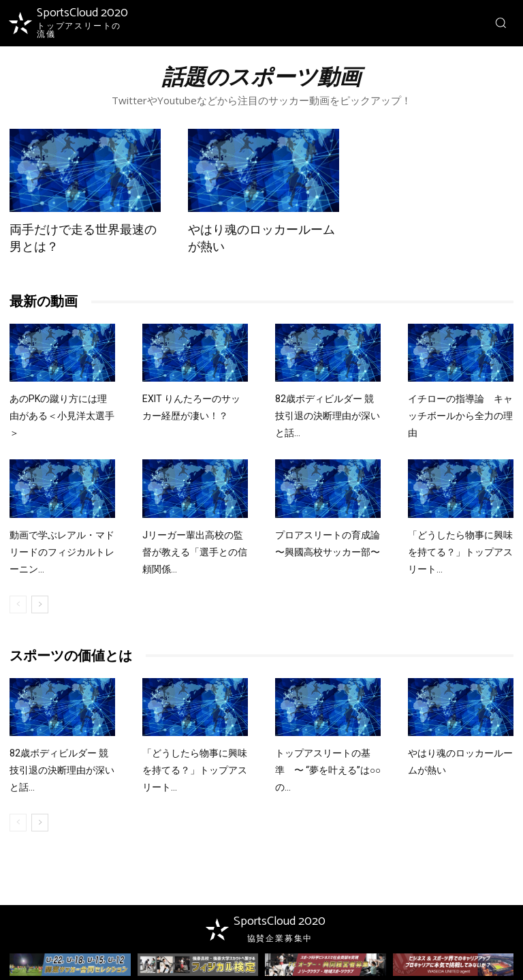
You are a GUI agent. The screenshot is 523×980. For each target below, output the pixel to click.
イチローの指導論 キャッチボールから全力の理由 (460, 416)
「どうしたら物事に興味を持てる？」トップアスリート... (460, 552)
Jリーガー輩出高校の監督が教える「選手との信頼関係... (195, 552)
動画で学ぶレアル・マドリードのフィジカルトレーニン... (62, 552)
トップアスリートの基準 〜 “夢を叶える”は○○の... (328, 770)
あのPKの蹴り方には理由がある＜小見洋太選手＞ (62, 416)
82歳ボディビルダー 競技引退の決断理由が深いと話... (328, 416)
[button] (501, 22)
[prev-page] (18, 604)
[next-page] (40, 604)
